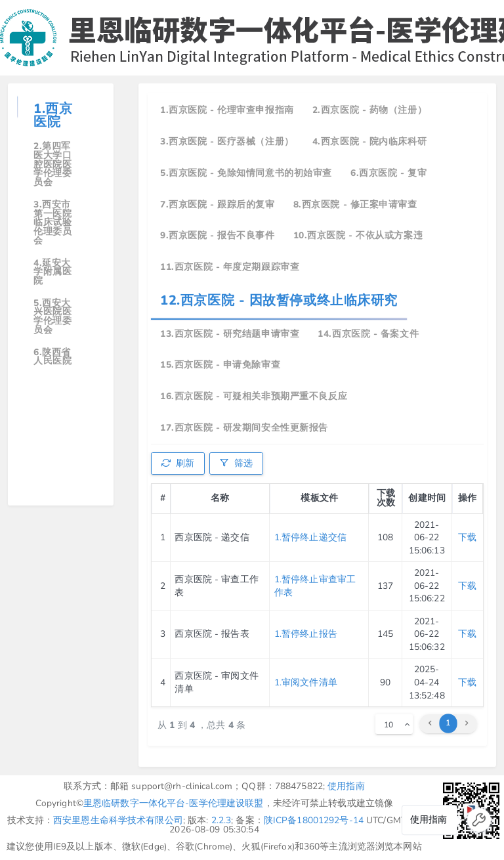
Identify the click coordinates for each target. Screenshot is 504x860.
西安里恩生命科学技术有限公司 (118, 820)
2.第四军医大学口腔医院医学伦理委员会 (52, 164)
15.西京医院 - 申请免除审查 (220, 365)
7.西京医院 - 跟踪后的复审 (217, 204)
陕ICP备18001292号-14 (314, 820)
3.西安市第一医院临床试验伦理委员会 (52, 223)
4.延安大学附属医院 (52, 272)
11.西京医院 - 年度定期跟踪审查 (230, 267)
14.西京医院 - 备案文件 (368, 334)
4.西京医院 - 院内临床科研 (369, 141)
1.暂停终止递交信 (310, 537)
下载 (467, 537)
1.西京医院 (53, 115)
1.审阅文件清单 (306, 682)
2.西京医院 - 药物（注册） (369, 110)
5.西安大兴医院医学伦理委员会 (52, 316)
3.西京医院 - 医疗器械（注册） (227, 141)
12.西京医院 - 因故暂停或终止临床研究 (279, 300)
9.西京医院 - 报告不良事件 (217, 235)
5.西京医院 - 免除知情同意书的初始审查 (246, 173)
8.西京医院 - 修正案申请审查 (355, 204)
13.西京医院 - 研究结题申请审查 (230, 334)
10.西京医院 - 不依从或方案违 (358, 235)
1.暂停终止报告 (306, 634)
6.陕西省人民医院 (52, 357)
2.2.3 (221, 820)
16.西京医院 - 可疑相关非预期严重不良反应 (254, 396)
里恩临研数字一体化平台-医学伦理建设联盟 (174, 803)
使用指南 (346, 786)
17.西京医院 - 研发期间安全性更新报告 (244, 428)
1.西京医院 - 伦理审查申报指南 (227, 110)
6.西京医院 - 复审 (388, 173)
